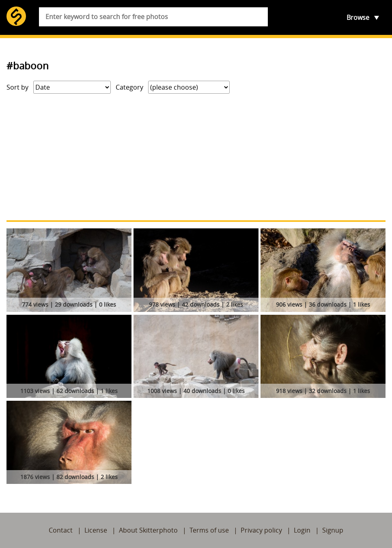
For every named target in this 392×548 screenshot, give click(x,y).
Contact (61, 530)
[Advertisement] (196, 157)
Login (302, 530)
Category (129, 87)
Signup (333, 530)
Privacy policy (261, 530)
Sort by (17, 87)
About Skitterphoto (148, 530)
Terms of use (209, 530)
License (96, 530)
